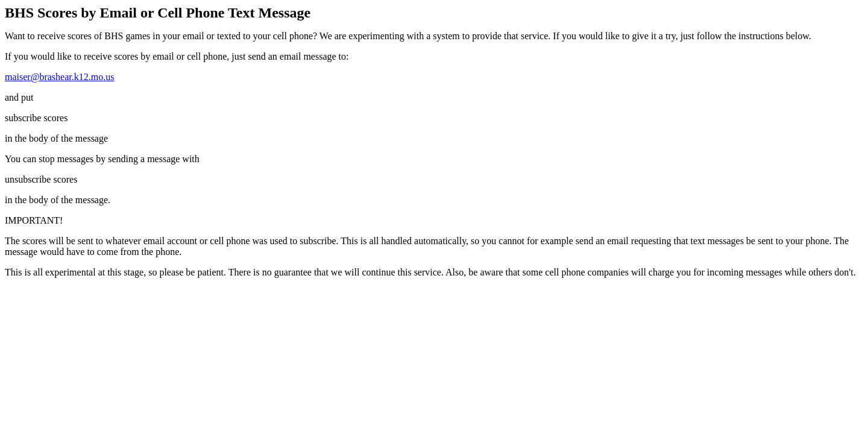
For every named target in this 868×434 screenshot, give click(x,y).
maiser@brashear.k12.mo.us (59, 77)
